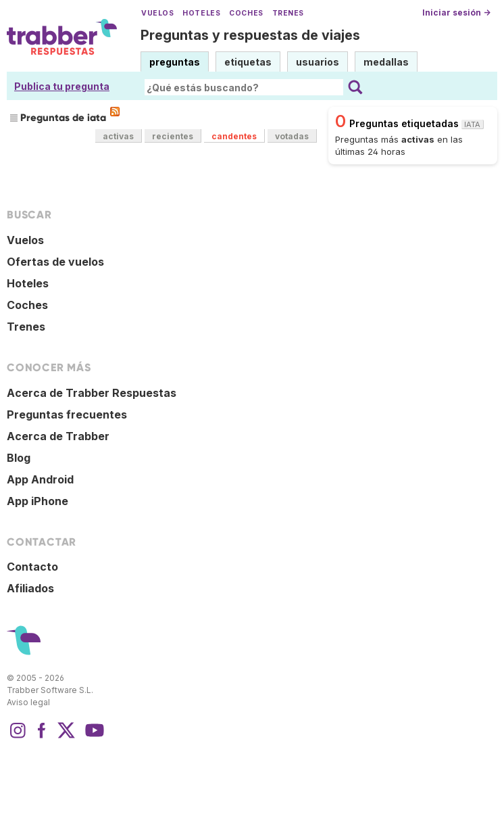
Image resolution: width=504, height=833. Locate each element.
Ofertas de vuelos (55, 262)
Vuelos (157, 13)
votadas (292, 136)
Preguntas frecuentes (67, 414)
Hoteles (201, 13)
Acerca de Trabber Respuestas (92, 393)
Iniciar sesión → (456, 13)
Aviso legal (28, 702)
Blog (19, 458)
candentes (234, 136)
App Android (40, 479)
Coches (246, 13)
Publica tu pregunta (62, 86)
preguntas (175, 62)
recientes (173, 136)
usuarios (318, 62)
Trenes (288, 13)
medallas (386, 62)
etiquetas (248, 62)
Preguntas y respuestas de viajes (250, 35)
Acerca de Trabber (58, 436)
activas (118, 136)
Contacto (32, 567)
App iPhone (37, 501)
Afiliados (30, 588)
